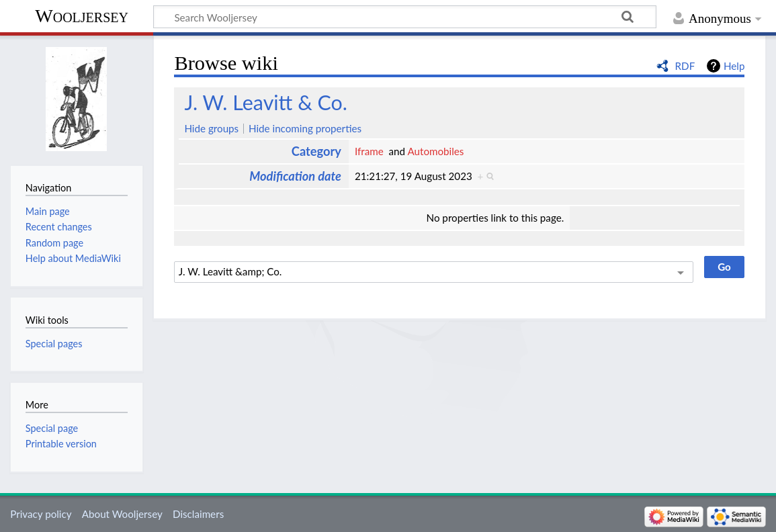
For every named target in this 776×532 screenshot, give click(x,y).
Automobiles (435, 151)
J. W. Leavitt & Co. (266, 102)
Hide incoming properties (305, 128)
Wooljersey (82, 16)
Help (734, 66)
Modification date (295, 176)
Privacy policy (41, 514)
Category (316, 151)
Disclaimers (198, 514)
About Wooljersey (122, 514)
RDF (685, 66)
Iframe (369, 151)
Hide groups (211, 128)
